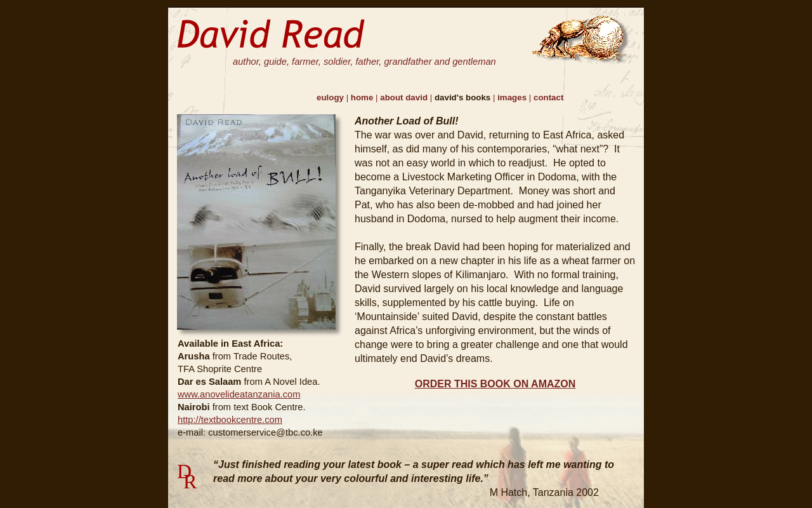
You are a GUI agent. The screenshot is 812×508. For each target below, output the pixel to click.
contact (548, 97)
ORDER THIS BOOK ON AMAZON (495, 384)
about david (405, 97)
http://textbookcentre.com (230, 420)
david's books (464, 97)
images (513, 97)
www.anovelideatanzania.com (239, 394)
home (363, 97)
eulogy (331, 97)
